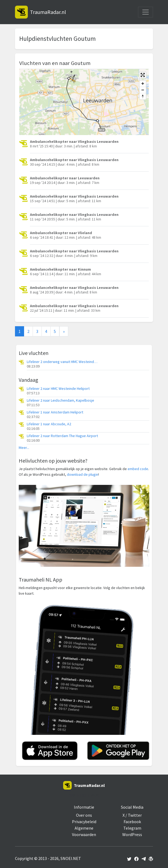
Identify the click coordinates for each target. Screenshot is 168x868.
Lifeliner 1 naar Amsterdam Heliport (55, 412)
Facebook (132, 822)
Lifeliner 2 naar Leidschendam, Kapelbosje (60, 400)
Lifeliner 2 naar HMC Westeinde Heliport (58, 389)
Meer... (24, 448)
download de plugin (83, 474)
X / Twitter (132, 815)
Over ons (84, 815)
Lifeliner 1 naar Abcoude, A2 (49, 424)
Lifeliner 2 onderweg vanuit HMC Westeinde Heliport (63, 362)
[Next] (64, 331)
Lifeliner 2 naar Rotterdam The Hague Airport (62, 436)
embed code (138, 469)
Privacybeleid (84, 822)
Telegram (132, 828)
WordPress (132, 834)
